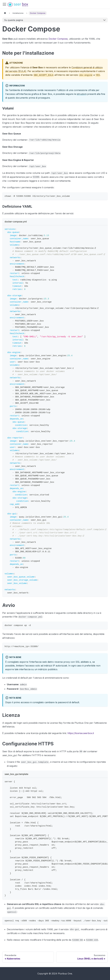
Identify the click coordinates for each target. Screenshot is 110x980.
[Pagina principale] (5, 13)
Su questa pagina (14, 20)
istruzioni (82, 94)
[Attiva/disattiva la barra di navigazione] (4, 4)
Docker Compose (58, 39)
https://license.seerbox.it (81, 733)
